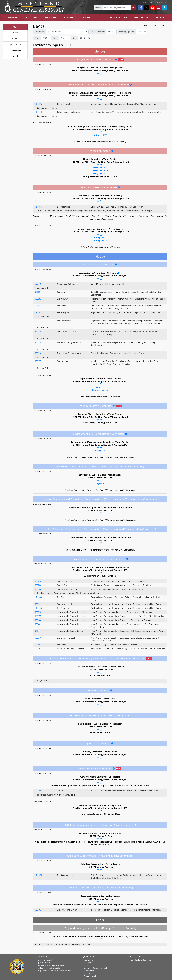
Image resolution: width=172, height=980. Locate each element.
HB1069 (38, 597)
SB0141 (38, 604)
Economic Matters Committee (95, 406)
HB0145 (38, 608)
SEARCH (160, 17)
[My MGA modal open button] (158, 8)
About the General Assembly (96, 968)
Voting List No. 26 (100, 171)
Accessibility (89, 971)
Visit (86, 965)
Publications (15, 50)
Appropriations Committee (99, 264)
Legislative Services (146, 2)
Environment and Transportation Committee (99, 434)
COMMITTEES (32, 17)
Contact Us (89, 963)
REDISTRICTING (141, 17)
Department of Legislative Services (52, 965)
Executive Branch (45, 960)
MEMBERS (13, 17)
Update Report (15, 44)
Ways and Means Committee (96, 768)
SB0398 (38, 612)
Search (98, 8)
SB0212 (38, 321)
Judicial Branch (44, 963)
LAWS (101, 17)
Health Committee (99, 690)
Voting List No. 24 (100, 168)
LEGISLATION (69, 17)
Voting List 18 (100, 237)
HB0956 (38, 207)
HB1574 (38, 875)
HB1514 (38, 112)
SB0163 (38, 910)
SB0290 (38, 581)
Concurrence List (100, 390)
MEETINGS (51, 17)
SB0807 (38, 645)
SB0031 (38, 292)
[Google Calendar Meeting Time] (101, 74)
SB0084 (38, 589)
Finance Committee (99, 151)
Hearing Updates (127, 32)
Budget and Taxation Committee (95, 59)
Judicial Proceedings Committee (99, 187)
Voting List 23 (100, 240)
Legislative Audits (161, 2)
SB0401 (38, 624)
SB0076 (38, 638)
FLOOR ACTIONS (119, 17)
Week (15, 33)
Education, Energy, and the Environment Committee (99, 84)
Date (55, 38)
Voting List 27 (100, 135)
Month (15, 39)
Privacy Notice (90, 973)
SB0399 (38, 616)
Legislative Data (146, 960)
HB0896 (38, 104)
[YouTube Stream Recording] (119, 273)
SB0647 (38, 306)
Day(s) (15, 27)
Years (37, 38)
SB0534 (38, 342)
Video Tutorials (90, 976)
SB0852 (38, 649)
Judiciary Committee (99, 743)
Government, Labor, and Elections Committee (99, 559)
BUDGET (87, 17)
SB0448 (38, 284)
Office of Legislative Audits (49, 968)
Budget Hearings (97, 32)
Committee (39, 32)
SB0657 (38, 361)
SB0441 (38, 631)
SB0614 (38, 353)
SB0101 (38, 313)
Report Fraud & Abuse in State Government (56, 971)
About (15, 56)
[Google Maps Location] (98, 74)
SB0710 (38, 331)
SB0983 (38, 299)
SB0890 (38, 791)
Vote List (100, 387)
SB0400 (38, 620)
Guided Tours (90, 960)
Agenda (100, 483)
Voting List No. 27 (100, 173)
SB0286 (38, 585)
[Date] (85, 38)
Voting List (100, 451)
